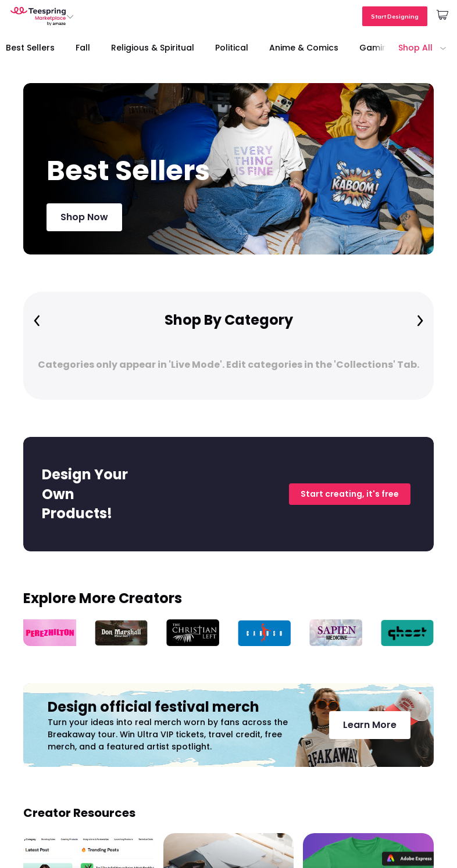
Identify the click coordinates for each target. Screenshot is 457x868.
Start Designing (395, 16)
